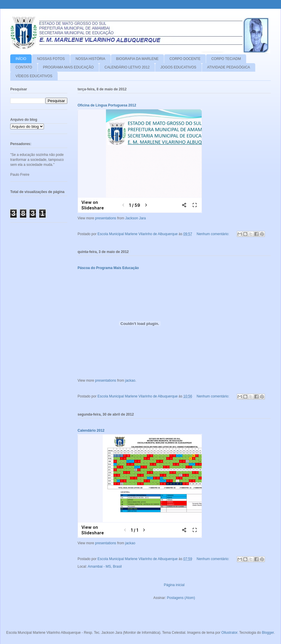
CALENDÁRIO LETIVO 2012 (127, 67)
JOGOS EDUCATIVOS (178, 67)
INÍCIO (21, 59)
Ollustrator (229, 633)
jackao (130, 380)
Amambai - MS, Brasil (105, 566)
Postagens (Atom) (181, 598)
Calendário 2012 (91, 431)
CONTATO (24, 67)
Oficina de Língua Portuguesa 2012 (107, 105)
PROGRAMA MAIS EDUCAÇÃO (68, 67)
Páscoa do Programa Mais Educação (108, 268)
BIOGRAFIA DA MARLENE (137, 59)
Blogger (268, 633)
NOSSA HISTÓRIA (90, 59)
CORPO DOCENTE (185, 59)
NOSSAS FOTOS (51, 59)
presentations (106, 218)
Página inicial (174, 585)
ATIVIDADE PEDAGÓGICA (229, 67)
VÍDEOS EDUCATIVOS (34, 76)
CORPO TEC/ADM (226, 59)
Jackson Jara (136, 218)
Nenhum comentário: (214, 234)
